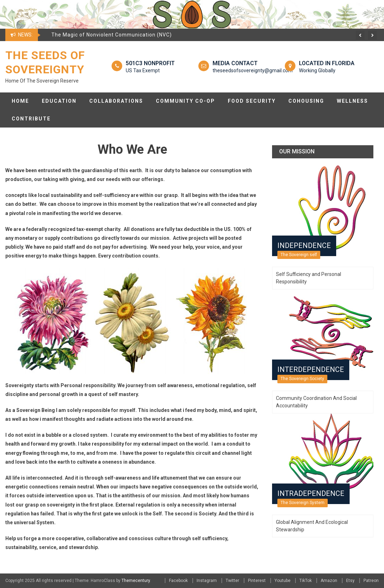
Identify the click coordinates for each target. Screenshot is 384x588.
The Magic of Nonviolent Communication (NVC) (112, 35)
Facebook (178, 581)
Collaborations (116, 101)
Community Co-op (185, 101)
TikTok (306, 581)
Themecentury (136, 581)
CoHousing (306, 101)
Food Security (252, 101)
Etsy (350, 581)
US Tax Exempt (143, 70)
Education (59, 101)
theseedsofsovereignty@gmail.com (253, 70)
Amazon (329, 581)
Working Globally (317, 70)
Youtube (283, 581)
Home (20, 101)
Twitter (232, 581)
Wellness (352, 101)
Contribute (31, 119)
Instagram (207, 581)
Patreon (371, 581)
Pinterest (257, 581)
